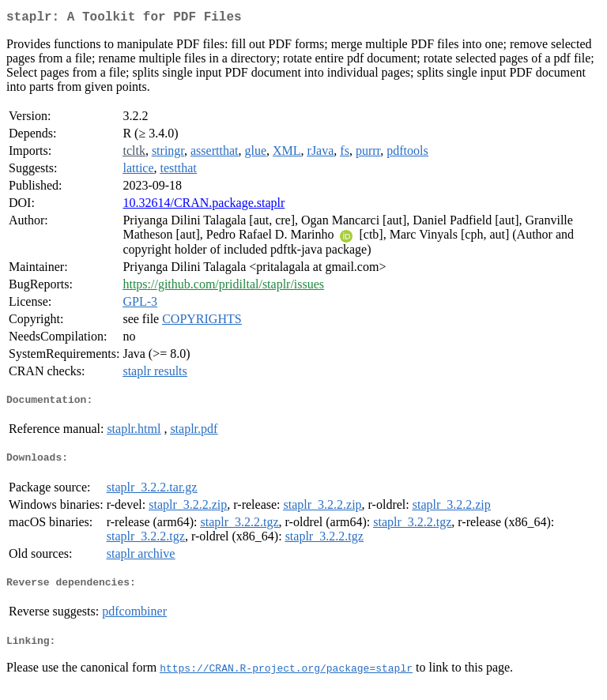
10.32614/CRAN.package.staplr (204, 206)
